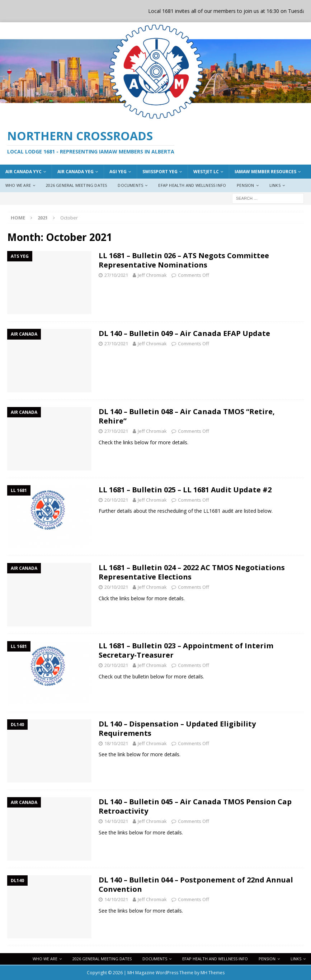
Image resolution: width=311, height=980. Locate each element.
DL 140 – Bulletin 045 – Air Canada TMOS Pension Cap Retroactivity (195, 806)
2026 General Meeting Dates (76, 185)
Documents (130, 185)
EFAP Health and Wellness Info (192, 185)
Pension (245, 185)
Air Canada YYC (23, 172)
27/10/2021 (116, 275)
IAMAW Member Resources (265, 172)
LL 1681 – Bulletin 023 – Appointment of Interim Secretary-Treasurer (186, 650)
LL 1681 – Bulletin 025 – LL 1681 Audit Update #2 (185, 490)
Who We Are (18, 185)
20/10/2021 (116, 500)
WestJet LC (206, 172)
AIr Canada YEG (76, 172)
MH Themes (213, 973)
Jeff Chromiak (152, 275)
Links (275, 185)
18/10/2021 (116, 743)
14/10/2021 (116, 821)
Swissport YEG (160, 172)
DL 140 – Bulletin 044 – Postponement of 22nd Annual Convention (196, 884)
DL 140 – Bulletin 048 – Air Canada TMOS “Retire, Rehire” (187, 416)
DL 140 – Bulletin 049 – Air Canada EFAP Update (184, 333)
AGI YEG (118, 172)
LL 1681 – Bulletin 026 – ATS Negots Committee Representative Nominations (184, 260)
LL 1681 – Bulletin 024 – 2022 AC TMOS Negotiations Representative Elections (192, 572)
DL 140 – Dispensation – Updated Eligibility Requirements (177, 728)
